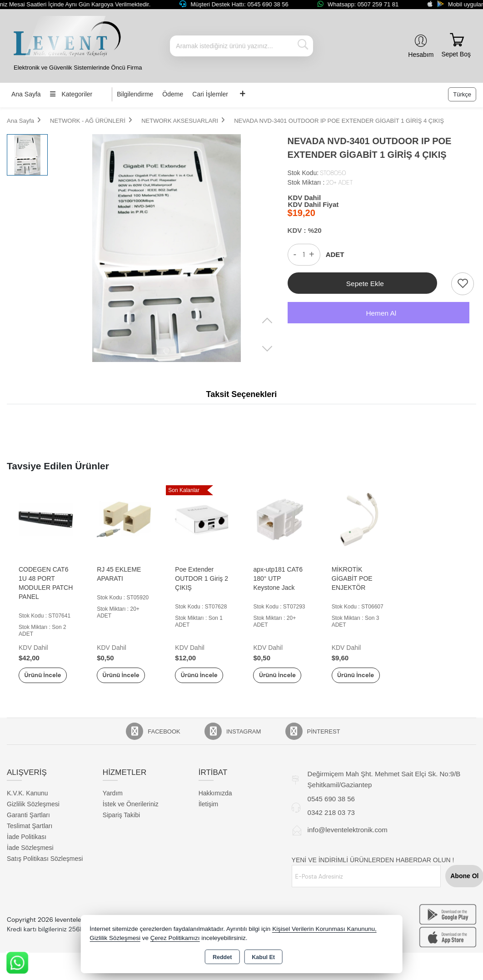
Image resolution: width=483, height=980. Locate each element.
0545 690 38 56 (331, 809)
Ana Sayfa (26, 94)
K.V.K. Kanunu (27, 803)
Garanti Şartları (28, 825)
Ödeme (173, 94)
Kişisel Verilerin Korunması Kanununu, (324, 929)
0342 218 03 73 (331, 822)
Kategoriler (71, 94)
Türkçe (462, 94)
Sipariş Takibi (121, 825)
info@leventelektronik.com (348, 840)
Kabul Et (263, 957)
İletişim (209, 814)
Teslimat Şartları (30, 836)
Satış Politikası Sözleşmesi (45, 869)
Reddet (222, 957)
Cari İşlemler (210, 94)
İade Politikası (27, 847)
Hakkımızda (215, 803)
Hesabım (421, 55)
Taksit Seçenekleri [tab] (242, 394)
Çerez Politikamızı (175, 938)
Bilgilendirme (135, 94)
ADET (335, 254)
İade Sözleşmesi (30, 858)
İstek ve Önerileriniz (131, 814)
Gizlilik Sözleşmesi (33, 814)
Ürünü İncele (46, 680)
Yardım (113, 803)
